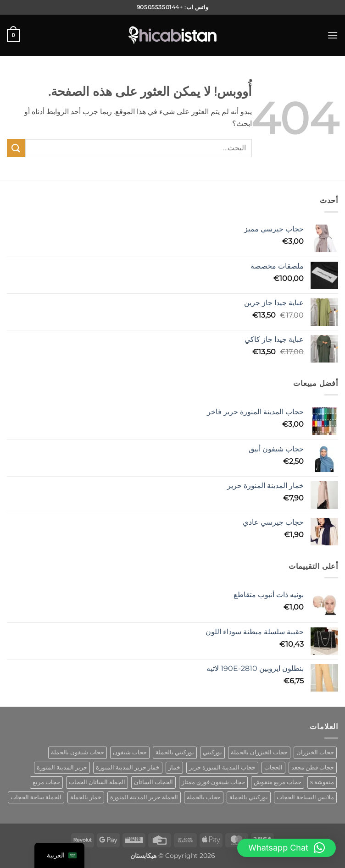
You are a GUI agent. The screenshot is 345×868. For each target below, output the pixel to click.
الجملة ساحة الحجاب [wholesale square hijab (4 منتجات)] (36, 797)
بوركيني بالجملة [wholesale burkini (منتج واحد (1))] (249, 797)
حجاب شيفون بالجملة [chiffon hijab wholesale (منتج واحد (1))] (78, 752)
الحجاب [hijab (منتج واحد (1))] (273, 767)
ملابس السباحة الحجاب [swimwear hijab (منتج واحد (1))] (305, 797)
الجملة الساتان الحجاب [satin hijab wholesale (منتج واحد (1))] (97, 782)
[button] (333, 35)
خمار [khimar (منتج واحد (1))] (174, 767)
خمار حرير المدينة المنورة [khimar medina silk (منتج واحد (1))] (128, 767)
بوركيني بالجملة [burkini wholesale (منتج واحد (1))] (175, 752)
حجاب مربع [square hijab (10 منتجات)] (46, 782)
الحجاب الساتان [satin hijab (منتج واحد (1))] (153, 782)
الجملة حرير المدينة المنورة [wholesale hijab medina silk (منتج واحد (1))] (144, 797)
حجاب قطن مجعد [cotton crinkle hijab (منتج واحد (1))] (313, 767)
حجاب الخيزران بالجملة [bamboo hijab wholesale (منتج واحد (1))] (259, 752)
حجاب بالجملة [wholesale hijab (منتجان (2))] (204, 797)
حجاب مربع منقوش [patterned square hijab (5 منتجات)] (278, 782)
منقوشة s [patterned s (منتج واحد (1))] (322, 782)
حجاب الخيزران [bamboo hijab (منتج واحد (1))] (315, 752)
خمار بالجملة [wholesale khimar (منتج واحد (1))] (86, 797)
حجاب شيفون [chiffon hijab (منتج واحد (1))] (130, 752)
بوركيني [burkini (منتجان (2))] (212, 752)
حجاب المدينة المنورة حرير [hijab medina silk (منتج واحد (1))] (222, 767)
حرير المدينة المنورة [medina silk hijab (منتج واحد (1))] (62, 767)
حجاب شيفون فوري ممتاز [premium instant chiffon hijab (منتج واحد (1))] (213, 782)
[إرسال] (16, 148)
